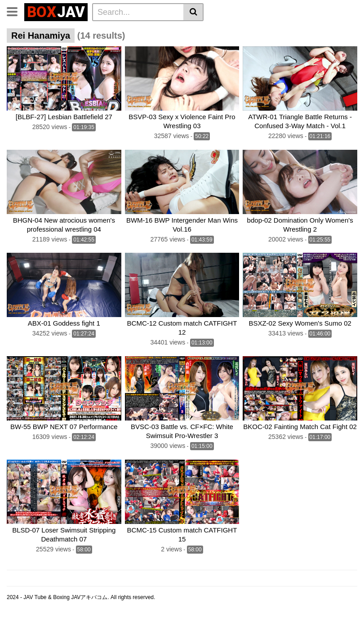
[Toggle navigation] (16, 11)
